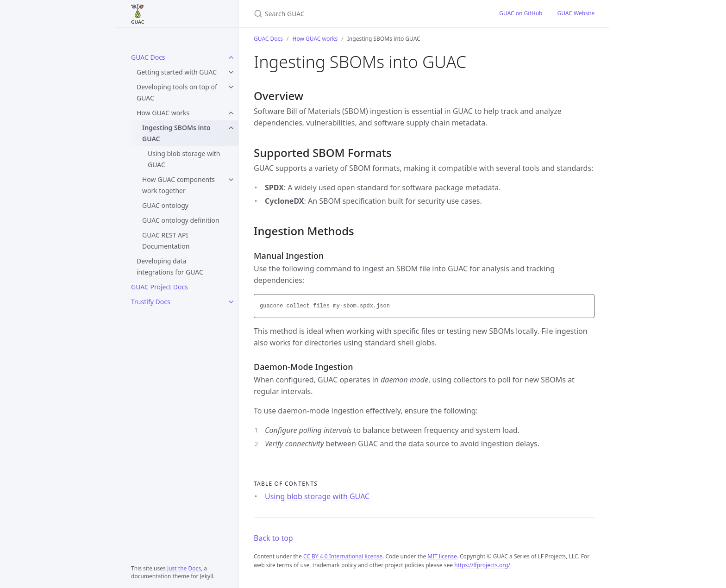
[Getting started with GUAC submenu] (231, 72)
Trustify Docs (151, 302)
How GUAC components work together (178, 185)
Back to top (273, 538)
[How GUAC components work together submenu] (231, 180)
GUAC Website (576, 13)
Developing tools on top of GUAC (177, 92)
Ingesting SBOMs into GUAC (176, 133)
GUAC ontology (165, 205)
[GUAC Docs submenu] (231, 57)
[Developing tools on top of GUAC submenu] (231, 87)
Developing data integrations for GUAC (170, 266)
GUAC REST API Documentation (166, 241)
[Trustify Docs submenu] (231, 302)
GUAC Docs (148, 57)
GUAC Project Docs (160, 287)
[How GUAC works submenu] (231, 113)
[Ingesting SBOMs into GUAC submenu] (231, 128)
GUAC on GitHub (521, 13)
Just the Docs (184, 568)
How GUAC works (163, 113)
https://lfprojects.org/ (482, 565)
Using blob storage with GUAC (184, 159)
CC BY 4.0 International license (343, 556)
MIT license (442, 556)
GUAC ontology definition (181, 220)
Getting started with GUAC (177, 72)
